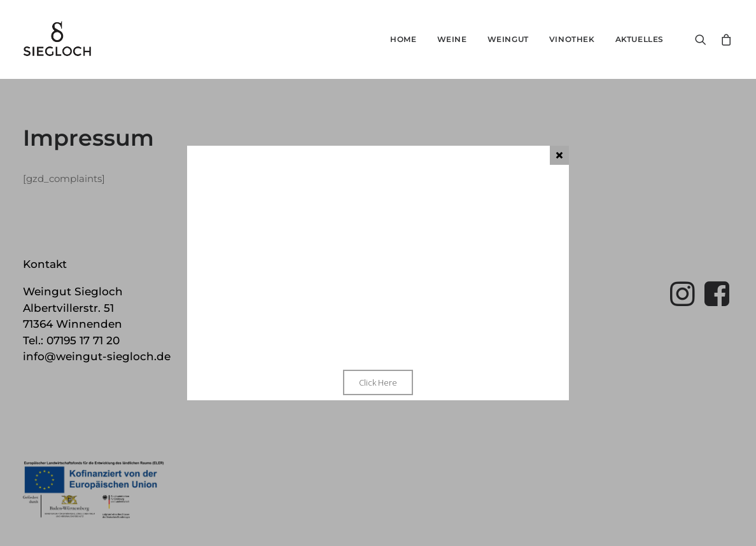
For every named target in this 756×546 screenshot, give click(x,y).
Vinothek (572, 39)
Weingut (508, 39)
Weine (452, 39)
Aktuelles (640, 39)
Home (403, 39)
